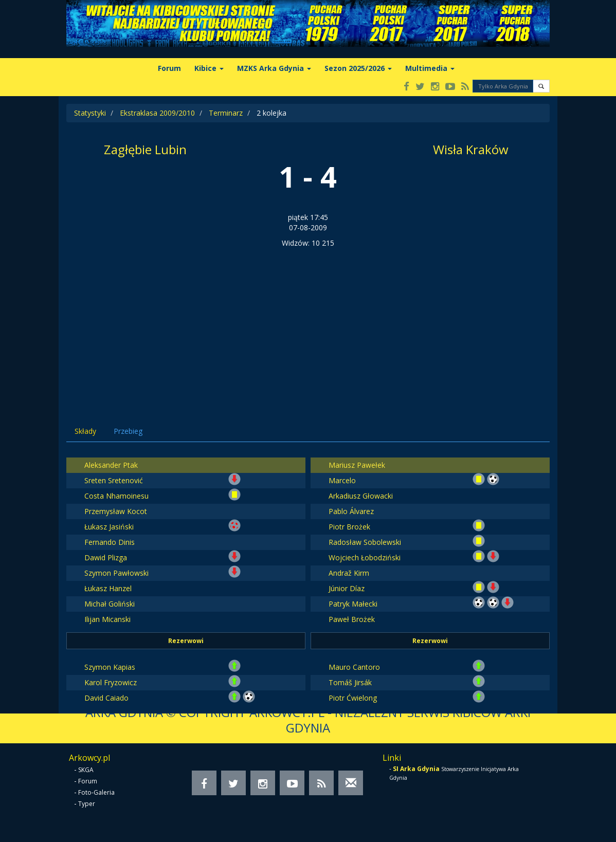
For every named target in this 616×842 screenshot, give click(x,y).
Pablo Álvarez (351, 511)
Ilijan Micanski (107, 619)
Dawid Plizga (106, 557)
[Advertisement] (308, 325)
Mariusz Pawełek (357, 465)
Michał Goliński (110, 604)
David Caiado (106, 698)
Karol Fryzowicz (111, 682)
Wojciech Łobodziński (365, 557)
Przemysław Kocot (116, 511)
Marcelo (342, 480)
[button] (541, 86)
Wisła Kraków (471, 149)
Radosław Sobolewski (365, 542)
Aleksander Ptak (111, 465)
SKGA (86, 770)
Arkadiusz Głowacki (361, 496)
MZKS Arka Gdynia (274, 68)
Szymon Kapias (110, 667)
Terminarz (226, 113)
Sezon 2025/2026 (358, 68)
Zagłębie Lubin (145, 149)
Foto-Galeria (96, 792)
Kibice (209, 68)
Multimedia (430, 68)
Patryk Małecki (353, 604)
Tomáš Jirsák (350, 682)
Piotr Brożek (349, 527)
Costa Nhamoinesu (116, 496)
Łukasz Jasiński (109, 527)
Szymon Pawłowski (116, 573)
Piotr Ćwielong (353, 698)
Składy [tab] (85, 431)
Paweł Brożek (352, 619)
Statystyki (90, 113)
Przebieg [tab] (128, 431)
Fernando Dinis (110, 542)
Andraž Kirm (349, 573)
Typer (87, 804)
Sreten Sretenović (114, 480)
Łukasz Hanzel (108, 588)
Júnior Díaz (347, 588)
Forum (169, 68)
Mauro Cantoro (354, 667)
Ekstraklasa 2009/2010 (157, 113)
